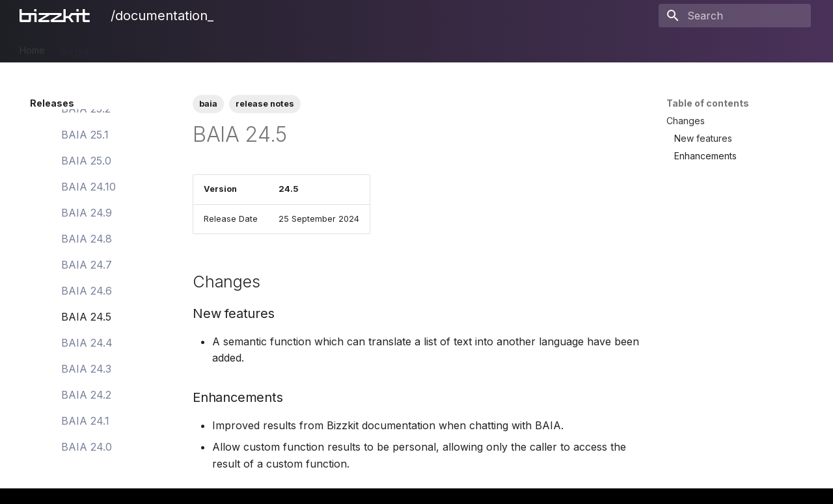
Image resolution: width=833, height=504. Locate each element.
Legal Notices (499, 47)
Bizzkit (75, 47)
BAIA (389, 47)
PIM (112, 47)
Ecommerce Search (249, 47)
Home (32, 47)
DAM (145, 47)
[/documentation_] (57, 16)
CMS (181, 47)
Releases (434, 47)
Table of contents (708, 103)
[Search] (735, 16)
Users (351, 47)
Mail (315, 47)
